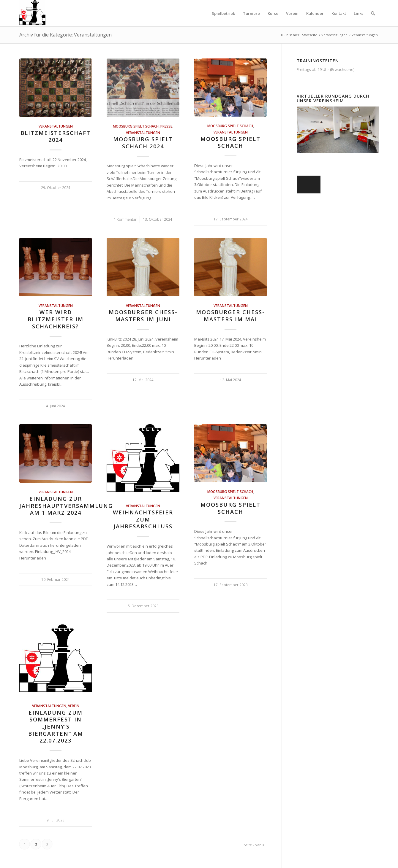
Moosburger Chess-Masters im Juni (143, 316)
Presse (166, 126)
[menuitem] (224, 13)
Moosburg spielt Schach (136, 126)
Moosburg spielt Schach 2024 (143, 143)
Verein (74, 706)
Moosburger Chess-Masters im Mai (230, 316)
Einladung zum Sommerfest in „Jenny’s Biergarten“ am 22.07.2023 (56, 727)
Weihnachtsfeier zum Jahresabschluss (143, 519)
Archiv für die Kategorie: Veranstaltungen (65, 35)
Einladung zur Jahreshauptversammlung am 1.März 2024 (66, 506)
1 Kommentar (125, 219)
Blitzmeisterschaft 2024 (56, 136)
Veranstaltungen (56, 126)
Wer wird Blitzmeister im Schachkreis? (56, 319)
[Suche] (373, 13)
